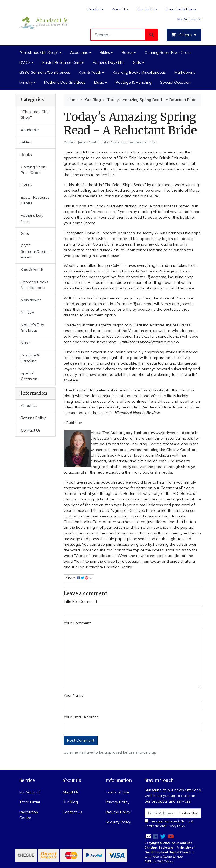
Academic (79, 52)
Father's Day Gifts (109, 62)
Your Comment (77, 623)
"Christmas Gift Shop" (39, 52)
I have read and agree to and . (169, 823)
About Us (120, 9)
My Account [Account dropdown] (188, 19)
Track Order (30, 802)
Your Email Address (81, 717)
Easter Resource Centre (63, 62)
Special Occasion (175, 82)
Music (99, 82)
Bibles (105, 52)
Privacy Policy (117, 802)
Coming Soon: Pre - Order (168, 52)
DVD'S (25, 62)
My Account (30, 792)
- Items (182, 35)
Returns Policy (33, 418)
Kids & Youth (90, 72)
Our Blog (70, 802)
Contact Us (147, 9)
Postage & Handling (134, 82)
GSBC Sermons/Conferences (45, 72)
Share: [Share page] (78, 578)
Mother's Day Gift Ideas (65, 82)
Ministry (26, 82)
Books (127, 52)
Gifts (137, 62)
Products (96, 9)
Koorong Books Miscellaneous (139, 72)
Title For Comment (80, 601)
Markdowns (185, 72)
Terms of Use (117, 792)
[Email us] (148, 836)
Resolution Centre (29, 815)
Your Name (74, 695)
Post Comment (81, 740)
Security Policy (118, 822)
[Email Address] (161, 813)
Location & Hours (181, 9)
